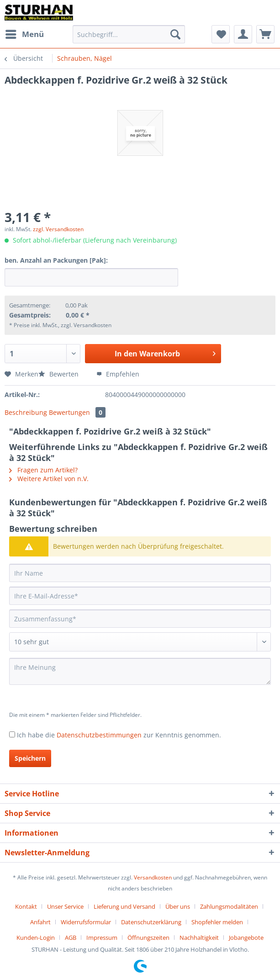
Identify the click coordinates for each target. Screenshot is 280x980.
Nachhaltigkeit (199, 938)
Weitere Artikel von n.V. (49, 479)
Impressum (102, 938)
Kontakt (26, 906)
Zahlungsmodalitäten (229, 906)
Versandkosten (153, 877)
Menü (25, 33)
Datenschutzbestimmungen (99, 735)
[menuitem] (24, 34)
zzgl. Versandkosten (58, 229)
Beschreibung (26, 412)
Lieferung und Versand (124, 906)
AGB (71, 938)
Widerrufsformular (86, 922)
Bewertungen (77, 412)
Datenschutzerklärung (151, 922)
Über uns (178, 906)
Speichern (30, 758)
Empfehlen (118, 374)
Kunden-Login (36, 938)
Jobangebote (246, 938)
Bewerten (59, 374)
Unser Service (65, 906)
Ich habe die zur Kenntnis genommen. (119, 735)
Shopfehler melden (217, 922)
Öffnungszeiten (148, 938)
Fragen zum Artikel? (43, 470)
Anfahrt (40, 922)
